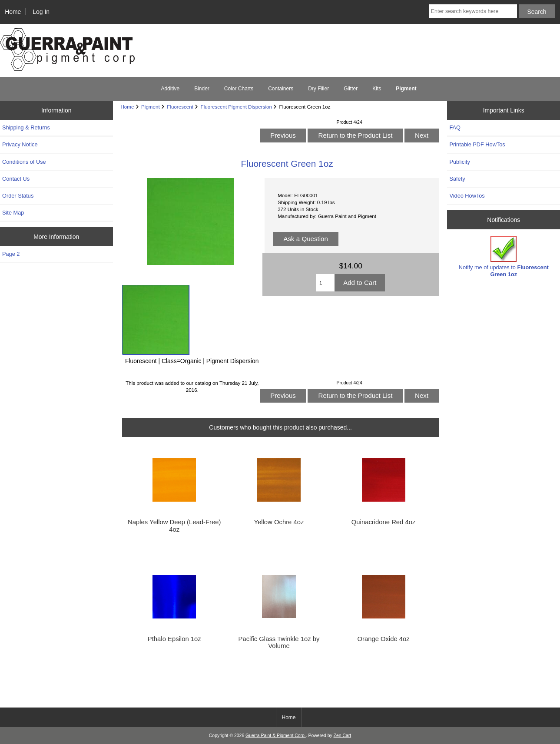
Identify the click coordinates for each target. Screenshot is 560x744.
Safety (457, 179)
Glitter (351, 89)
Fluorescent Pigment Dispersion (236, 107)
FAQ (455, 127)
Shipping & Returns (26, 127)
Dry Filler (318, 89)
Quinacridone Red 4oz (384, 522)
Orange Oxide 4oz (383, 639)
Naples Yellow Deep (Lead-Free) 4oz (174, 526)
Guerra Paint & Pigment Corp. (276, 736)
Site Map (13, 213)
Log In (41, 12)
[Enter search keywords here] (473, 11)
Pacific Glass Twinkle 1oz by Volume (279, 642)
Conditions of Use (24, 162)
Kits (377, 89)
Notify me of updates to (504, 256)
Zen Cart (343, 736)
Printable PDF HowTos (477, 144)
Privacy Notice (20, 144)
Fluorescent (180, 107)
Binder (202, 89)
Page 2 (11, 254)
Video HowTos (467, 196)
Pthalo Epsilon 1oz (174, 639)
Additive (170, 89)
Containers (281, 89)
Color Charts (239, 89)
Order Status (18, 196)
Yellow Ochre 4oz (279, 522)
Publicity (459, 162)
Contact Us (16, 179)
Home (13, 12)
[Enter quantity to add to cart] (325, 283)
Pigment (151, 107)
